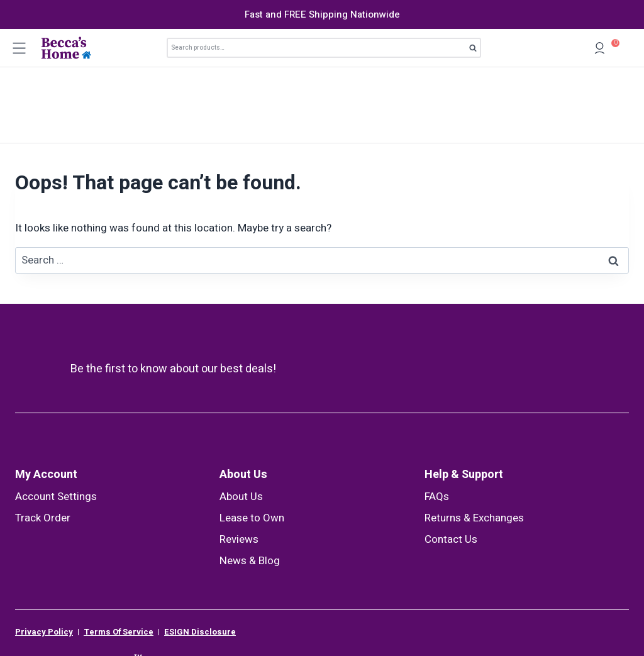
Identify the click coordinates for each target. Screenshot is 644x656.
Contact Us (451, 464)
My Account (46, 399)
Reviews (239, 464)
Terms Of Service (119, 557)
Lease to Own (252, 442)
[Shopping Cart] (625, 48)
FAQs (437, 421)
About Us (243, 399)
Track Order (43, 442)
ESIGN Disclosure (200, 557)
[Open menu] (19, 48)
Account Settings (56, 421)
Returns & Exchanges (474, 442)
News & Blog (250, 485)
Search (477, 50)
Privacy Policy (44, 557)
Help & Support (464, 399)
